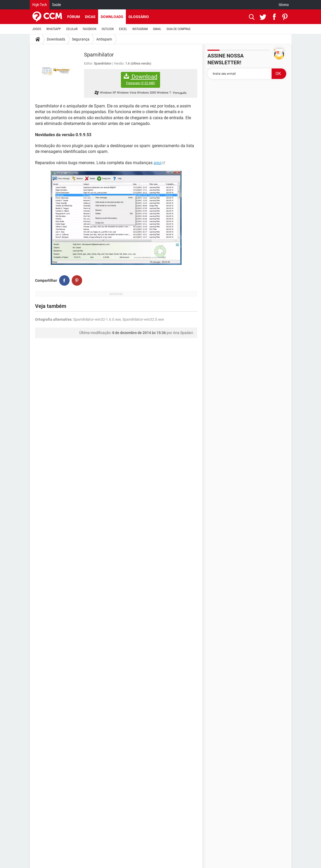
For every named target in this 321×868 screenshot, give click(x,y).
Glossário (139, 17)
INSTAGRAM (140, 29)
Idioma (284, 5)
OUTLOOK (108, 29)
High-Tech (40, 5)
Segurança (81, 39)
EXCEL (123, 29)
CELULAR (72, 29)
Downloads (112, 17)
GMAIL (157, 29)
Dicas (90, 17)
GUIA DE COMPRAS (179, 29)
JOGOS (37, 29)
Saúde (57, 5)
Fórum (74, 17)
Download (140, 79)
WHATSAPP (53, 29)
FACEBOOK (90, 29)
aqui (158, 163)
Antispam (104, 39)
